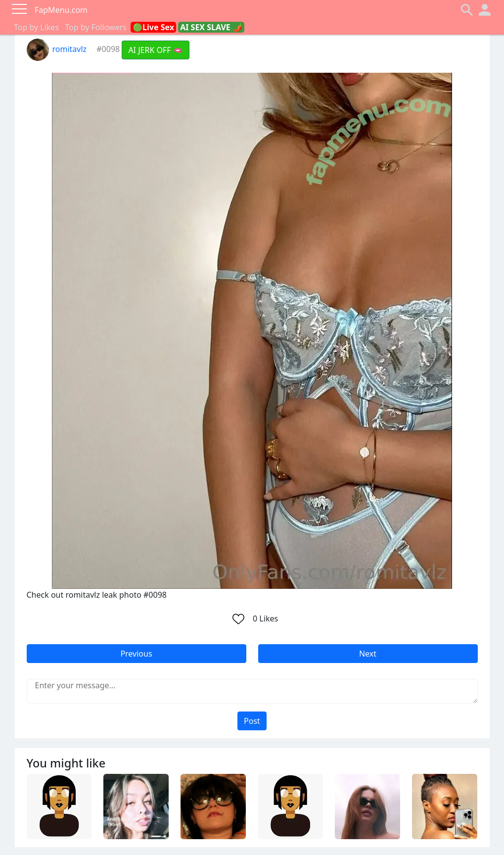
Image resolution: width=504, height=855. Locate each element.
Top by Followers (96, 27)
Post (252, 721)
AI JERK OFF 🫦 (155, 50)
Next (368, 654)
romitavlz (57, 49)
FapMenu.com (61, 10)
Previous (136, 654)
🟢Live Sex (153, 27)
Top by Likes (36, 27)
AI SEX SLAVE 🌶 (211, 27)
